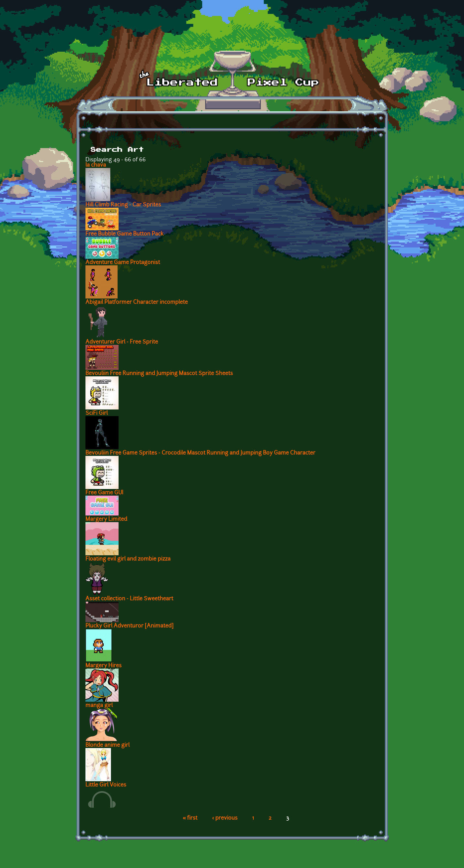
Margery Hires (103, 666)
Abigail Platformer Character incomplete (137, 302)
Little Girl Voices (106, 785)
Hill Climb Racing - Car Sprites (123, 205)
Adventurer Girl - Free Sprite (122, 342)
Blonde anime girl (107, 745)
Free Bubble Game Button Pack (125, 234)
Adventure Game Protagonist (123, 263)
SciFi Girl (97, 413)
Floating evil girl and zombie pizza (128, 559)
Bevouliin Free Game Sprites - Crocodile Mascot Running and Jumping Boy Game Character (200, 453)
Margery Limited (106, 519)
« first (190, 818)
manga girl (99, 706)
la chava (96, 165)
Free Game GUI (104, 493)
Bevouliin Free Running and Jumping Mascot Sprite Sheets (159, 374)
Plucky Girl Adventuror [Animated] (129, 626)
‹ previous (225, 818)
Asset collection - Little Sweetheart (129, 599)
